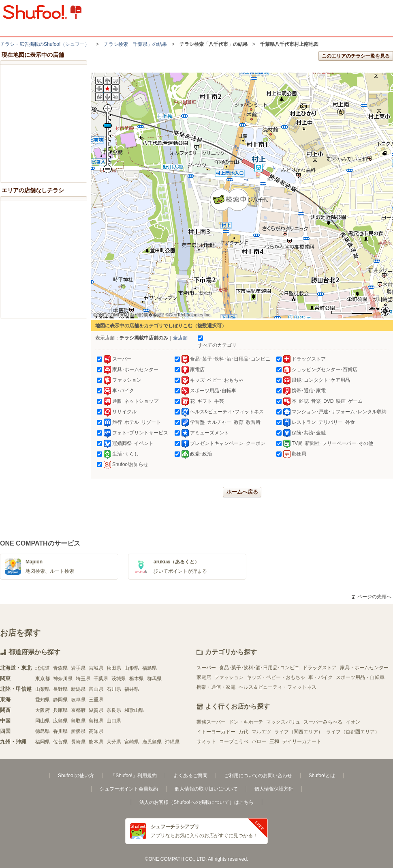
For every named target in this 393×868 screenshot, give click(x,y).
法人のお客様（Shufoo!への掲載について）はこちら (196, 802)
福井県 (132, 689)
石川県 (114, 689)
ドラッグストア (320, 668)
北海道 (43, 668)
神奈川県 (63, 679)
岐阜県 (78, 700)
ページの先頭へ (372, 597)
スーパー (206, 668)
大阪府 (43, 710)
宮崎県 (132, 742)
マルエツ (261, 732)
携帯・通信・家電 (216, 687)
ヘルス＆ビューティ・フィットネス (278, 687)
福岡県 (43, 742)
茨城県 (119, 679)
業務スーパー (211, 722)
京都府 (78, 710)
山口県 (114, 721)
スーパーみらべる (323, 722)
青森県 (60, 668)
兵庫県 (60, 710)
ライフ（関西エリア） (299, 732)
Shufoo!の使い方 (76, 776)
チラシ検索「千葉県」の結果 (135, 44)
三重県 (96, 700)
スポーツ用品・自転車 (360, 677)
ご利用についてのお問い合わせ (258, 776)
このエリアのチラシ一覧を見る (356, 56)
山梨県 (43, 689)
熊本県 (96, 742)
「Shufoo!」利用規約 (133, 776)
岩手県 (78, 668)
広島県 (60, 721)
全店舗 (180, 338)
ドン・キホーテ (246, 722)
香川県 (60, 731)
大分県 (114, 742)
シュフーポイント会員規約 (129, 789)
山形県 (132, 668)
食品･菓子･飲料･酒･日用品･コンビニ (259, 668)
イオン (353, 722)
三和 (274, 741)
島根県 (96, 721)
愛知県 (43, 700)
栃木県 (137, 679)
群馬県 (154, 679)
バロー (259, 741)
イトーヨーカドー (216, 732)
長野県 (60, 689)
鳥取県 (78, 721)
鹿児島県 (152, 742)
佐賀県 (60, 742)
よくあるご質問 (190, 776)
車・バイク (320, 677)
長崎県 (78, 742)
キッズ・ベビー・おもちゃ (276, 677)
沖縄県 (172, 742)
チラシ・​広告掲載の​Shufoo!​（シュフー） (45, 44)
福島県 (150, 668)
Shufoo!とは (322, 776)
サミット (206, 741)
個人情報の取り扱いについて (206, 789)
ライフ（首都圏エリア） (353, 732)
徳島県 (43, 731)
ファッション (229, 677)
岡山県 (43, 721)
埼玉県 (83, 679)
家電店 (204, 677)
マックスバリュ (283, 722)
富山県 (96, 689)
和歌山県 (134, 710)
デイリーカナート (302, 741)
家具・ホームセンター (364, 668)
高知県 (96, 731)
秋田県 (114, 668)
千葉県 (101, 679)
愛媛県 (78, 731)
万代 (243, 732)
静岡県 (60, 700)
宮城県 (96, 668)
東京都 (43, 679)
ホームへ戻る (242, 492)
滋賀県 (96, 710)
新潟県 (78, 689)
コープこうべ (234, 741)
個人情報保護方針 (274, 789)
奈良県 (114, 710)
